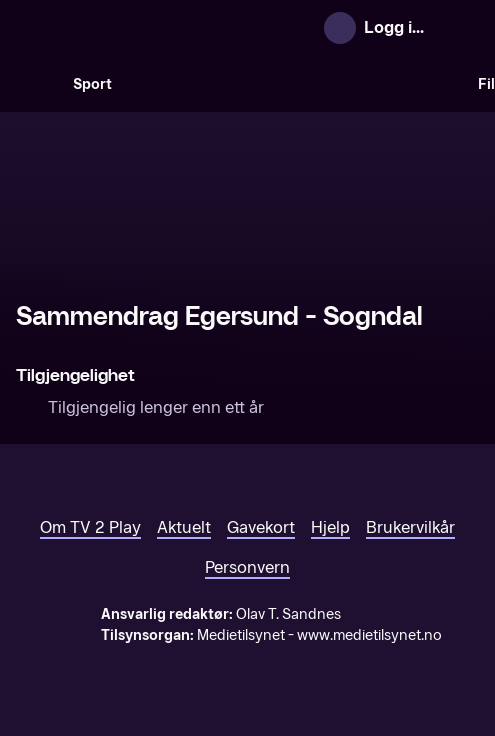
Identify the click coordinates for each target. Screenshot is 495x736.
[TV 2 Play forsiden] (166, 28)
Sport (92, 84)
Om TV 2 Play (90, 527)
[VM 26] (295, 84)
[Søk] (36, 84)
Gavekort (261, 527)
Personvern (247, 567)
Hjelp (330, 527)
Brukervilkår (410, 527)
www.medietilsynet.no (369, 635)
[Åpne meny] (459, 28)
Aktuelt (184, 527)
